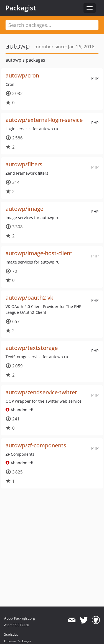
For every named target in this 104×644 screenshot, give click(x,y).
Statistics (11, 634)
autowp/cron (22, 75)
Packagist (21, 8)
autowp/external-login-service (44, 120)
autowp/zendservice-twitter (41, 392)
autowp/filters (24, 164)
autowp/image (24, 209)
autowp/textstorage (32, 348)
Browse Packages (18, 641)
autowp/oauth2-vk (29, 298)
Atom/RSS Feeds (17, 625)
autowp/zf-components (36, 445)
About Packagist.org (20, 618)
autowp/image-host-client (39, 253)
